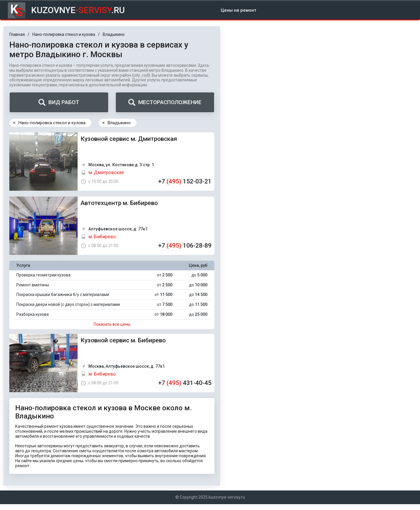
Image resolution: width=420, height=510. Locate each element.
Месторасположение (165, 102)
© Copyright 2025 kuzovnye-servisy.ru (210, 497)
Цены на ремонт (239, 10)
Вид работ (59, 102)
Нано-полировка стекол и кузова (64, 34)
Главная (17, 34)
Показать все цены (112, 324)
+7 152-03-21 (185, 181)
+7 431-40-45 (185, 383)
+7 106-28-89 (185, 246)
